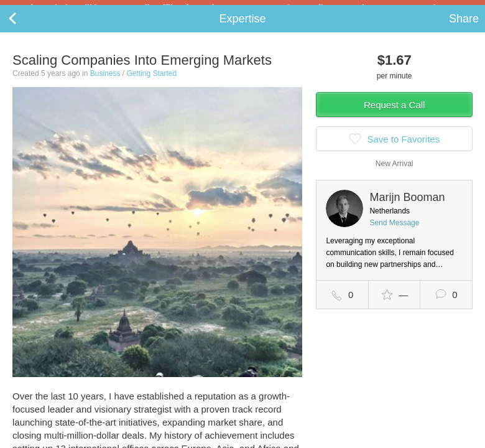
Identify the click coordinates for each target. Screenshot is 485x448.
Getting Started (151, 83)
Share (464, 29)
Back (25, 29)
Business (105, 83)
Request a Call (394, 115)
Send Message (394, 233)
